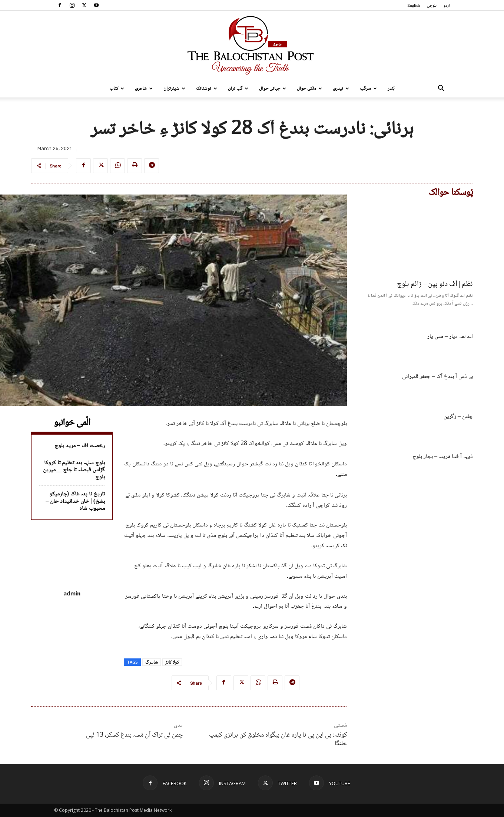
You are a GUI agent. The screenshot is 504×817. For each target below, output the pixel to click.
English (414, 6)
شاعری (144, 89)
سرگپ (368, 89)
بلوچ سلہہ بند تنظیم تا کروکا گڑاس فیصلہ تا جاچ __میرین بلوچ (74, 470)
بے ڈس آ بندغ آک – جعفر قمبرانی (437, 377)
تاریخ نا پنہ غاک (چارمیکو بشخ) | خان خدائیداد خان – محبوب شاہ (75, 501)
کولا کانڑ (172, 662)
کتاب (117, 89)
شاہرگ (152, 662)
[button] (441, 89)
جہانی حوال (273, 89)
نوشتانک (207, 89)
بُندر (391, 89)
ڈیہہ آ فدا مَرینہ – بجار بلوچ (443, 457)
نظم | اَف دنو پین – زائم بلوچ (435, 285)
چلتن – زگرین (458, 417)
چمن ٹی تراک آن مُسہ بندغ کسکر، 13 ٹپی (134, 735)
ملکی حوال (309, 89)
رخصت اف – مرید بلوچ (80, 446)
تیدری (341, 89)
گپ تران (238, 89)
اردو (447, 6)
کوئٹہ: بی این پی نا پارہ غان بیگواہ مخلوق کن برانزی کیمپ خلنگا (278, 739)
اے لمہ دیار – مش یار (450, 337)
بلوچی (432, 6)
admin (72, 593)
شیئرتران (174, 89)
